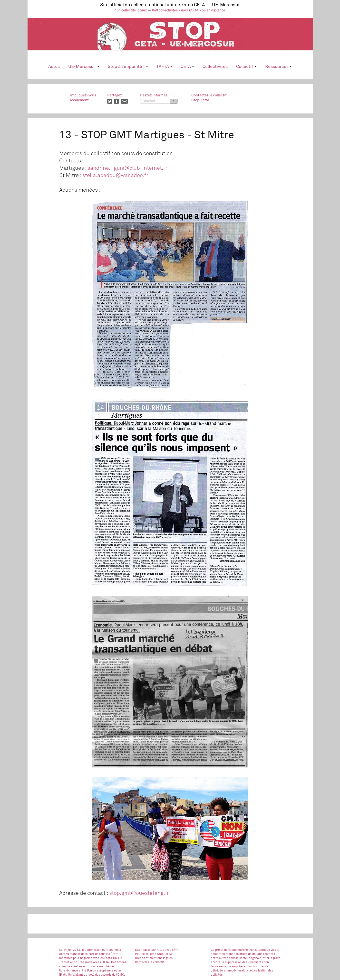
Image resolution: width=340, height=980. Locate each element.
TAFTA (164, 67)
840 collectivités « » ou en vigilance (189, 10)
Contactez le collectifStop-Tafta (209, 98)
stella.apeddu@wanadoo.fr (115, 176)
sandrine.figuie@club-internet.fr (127, 168)
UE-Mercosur (84, 67)
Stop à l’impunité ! (128, 67)
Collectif (246, 67)
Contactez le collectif (149, 962)
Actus (54, 67)
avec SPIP (172, 950)
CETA (187, 67)
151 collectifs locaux (131, 10)
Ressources (278, 67)
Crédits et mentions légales (154, 958)
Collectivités (215, 67)
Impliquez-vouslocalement (83, 98)
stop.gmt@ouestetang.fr (139, 893)
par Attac (158, 950)
